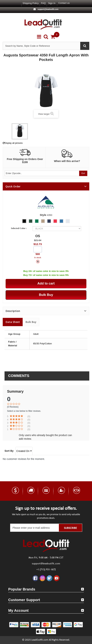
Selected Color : (19, 228)
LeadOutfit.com (40, 640)
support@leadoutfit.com (48, 9)
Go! (83, 173)
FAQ (43, 3)
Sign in (52, 3)
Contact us (64, 3)
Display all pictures (13, 143)
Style (43, 215)
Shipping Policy (31, 3)
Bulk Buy (31, 322)
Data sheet (13, 322)
